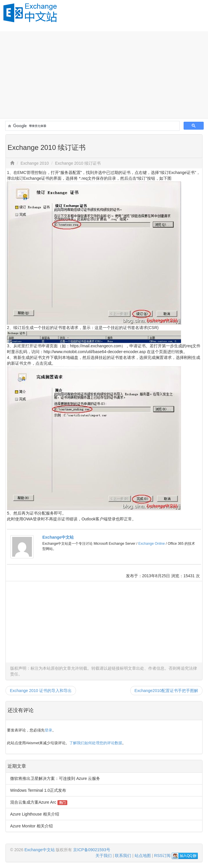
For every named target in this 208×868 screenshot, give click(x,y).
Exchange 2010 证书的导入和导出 (41, 691)
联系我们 (123, 856)
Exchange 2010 (35, 163)
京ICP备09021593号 (92, 850)
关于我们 (104, 856)
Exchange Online (152, 544)
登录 (48, 730)
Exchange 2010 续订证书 (78, 163)
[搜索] (92, 126)
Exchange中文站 (58, 537)
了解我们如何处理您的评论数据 (96, 743)
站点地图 (143, 856)
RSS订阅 (162, 856)
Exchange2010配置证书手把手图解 (166, 691)
